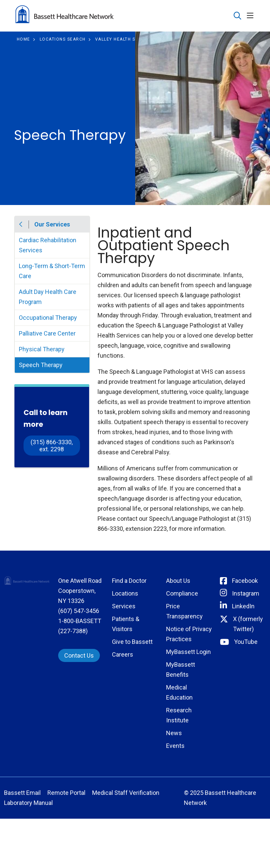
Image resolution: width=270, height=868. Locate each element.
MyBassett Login (188, 652)
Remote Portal (66, 793)
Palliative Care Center (47, 333)
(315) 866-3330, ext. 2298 (52, 446)
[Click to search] (238, 16)
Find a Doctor (129, 581)
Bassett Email (22, 793)
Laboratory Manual (28, 803)
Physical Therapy (42, 349)
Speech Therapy (41, 365)
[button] (252, 16)
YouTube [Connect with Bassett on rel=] (246, 642)
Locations (125, 593)
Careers (123, 654)
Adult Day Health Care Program (48, 297)
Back (21, 224)
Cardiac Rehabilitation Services (48, 245)
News (174, 733)
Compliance (182, 593)
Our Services (52, 224)
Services (124, 606)
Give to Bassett (132, 642)
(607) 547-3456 (79, 611)
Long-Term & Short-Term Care (52, 271)
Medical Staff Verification (126, 793)
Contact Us (79, 655)
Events (175, 746)
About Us (178, 581)
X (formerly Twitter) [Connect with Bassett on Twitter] (248, 624)
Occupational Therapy (48, 318)
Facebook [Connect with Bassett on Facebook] (245, 581)
